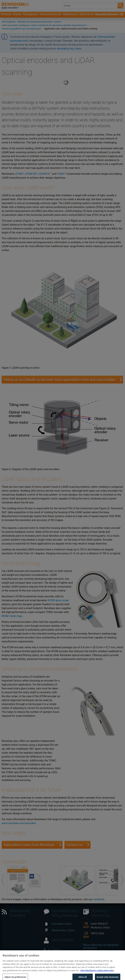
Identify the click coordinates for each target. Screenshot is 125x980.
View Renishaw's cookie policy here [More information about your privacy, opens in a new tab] (97, 974)
